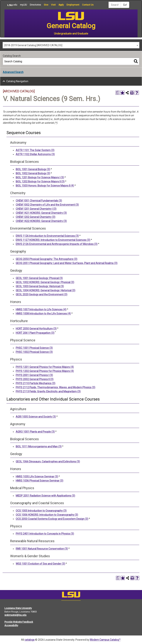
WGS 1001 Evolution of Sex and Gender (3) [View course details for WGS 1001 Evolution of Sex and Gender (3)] (40, 564)
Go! (125, 5)
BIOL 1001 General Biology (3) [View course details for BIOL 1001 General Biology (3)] (33, 169)
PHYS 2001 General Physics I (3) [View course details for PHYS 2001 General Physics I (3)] (34, 375)
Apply (61, 5)
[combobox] (71, 45)
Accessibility (11, 625)
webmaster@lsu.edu (15, 615)
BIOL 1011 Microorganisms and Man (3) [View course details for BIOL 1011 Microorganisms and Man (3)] (39, 447)
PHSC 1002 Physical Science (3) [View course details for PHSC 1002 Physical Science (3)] (34, 352)
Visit (53, 5)
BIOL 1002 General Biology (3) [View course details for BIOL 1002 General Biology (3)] (33, 173)
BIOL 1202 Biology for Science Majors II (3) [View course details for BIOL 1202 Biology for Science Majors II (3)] (40, 182)
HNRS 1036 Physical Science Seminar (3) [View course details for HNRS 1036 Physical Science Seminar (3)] (39, 481)
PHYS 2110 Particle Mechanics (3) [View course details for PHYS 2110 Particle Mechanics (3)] (35, 383)
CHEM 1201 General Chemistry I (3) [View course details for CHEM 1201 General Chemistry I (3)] (36, 209)
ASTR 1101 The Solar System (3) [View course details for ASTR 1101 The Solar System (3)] (35, 150)
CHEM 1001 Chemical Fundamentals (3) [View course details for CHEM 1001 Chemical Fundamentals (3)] (39, 201)
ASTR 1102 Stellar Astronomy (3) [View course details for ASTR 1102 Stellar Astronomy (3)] (35, 154)
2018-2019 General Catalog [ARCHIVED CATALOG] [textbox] (33, 45)
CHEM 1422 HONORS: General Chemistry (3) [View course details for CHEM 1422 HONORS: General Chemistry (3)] (41, 221)
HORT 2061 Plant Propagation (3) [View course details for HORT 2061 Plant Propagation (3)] (35, 333)
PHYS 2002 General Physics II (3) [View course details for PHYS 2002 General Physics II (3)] (35, 379)
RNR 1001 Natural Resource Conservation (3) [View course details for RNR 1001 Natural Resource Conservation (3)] (42, 549)
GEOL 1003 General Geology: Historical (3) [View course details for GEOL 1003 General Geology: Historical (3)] (40, 286)
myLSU (23, 5)
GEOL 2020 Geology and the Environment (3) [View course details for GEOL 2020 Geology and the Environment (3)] (42, 294)
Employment (73, 5)
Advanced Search (13, 72)
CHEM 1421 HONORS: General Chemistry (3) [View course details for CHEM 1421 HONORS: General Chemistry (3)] (41, 213)
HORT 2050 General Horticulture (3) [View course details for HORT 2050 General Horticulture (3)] (36, 329)
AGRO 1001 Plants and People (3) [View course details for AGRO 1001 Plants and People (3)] (35, 432)
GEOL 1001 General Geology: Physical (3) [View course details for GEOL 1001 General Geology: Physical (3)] (39, 278)
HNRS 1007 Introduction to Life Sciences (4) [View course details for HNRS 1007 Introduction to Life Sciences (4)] (41, 309)
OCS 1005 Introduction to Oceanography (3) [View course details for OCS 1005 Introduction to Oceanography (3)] (41, 511)
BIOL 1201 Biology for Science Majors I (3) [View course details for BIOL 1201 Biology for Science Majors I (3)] (40, 177)
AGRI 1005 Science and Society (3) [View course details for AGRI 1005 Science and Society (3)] (36, 417)
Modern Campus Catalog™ (105, 640)
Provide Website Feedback (19, 622)
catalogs (30, 640)
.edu (11, 5)
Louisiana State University (18, 608)
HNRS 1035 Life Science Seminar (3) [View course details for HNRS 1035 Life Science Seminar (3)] (37, 477)
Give (46, 5)
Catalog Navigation (17, 81)
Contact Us (88, 5)
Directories (35, 5)
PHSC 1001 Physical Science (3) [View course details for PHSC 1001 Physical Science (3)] (34, 348)
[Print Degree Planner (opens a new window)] (118, 93)
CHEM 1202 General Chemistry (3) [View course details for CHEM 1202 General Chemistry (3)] (35, 217)
